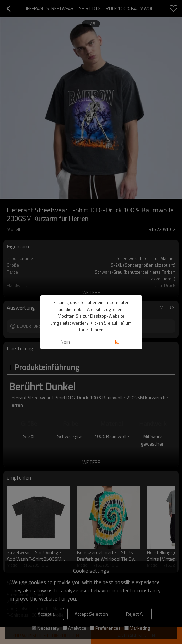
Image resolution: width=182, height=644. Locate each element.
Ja (117, 342)
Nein (65, 342)
